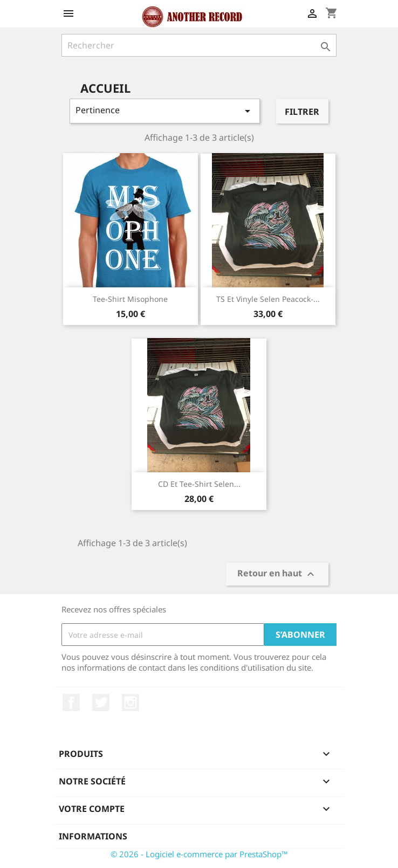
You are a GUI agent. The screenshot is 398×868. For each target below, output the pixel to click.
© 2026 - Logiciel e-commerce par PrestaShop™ (199, 854)
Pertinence (165, 111)
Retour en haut (277, 574)
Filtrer (302, 112)
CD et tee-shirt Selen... (199, 484)
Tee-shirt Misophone (130, 299)
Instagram (131, 702)
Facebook (71, 702)
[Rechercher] (199, 45)
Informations (93, 836)
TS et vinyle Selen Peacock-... (268, 299)
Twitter (101, 702)
